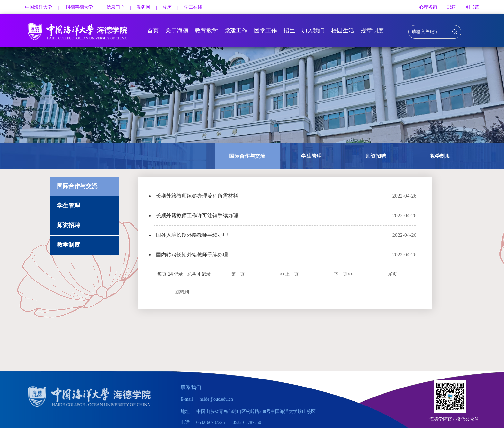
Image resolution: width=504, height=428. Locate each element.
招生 (289, 31)
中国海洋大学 (39, 7)
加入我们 (313, 31)
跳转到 (183, 292)
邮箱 (451, 7)
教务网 (143, 7)
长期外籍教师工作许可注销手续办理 (197, 215)
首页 (153, 31)
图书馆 (472, 7)
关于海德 (177, 31)
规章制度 (372, 31)
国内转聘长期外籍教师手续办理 (192, 255)
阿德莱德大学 (79, 7)
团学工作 (265, 31)
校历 (167, 7)
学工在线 (193, 7)
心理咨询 (428, 7)
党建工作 (236, 31)
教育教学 (206, 31)
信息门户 (115, 7)
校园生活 (343, 31)
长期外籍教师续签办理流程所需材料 (197, 196)
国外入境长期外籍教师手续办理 (192, 235)
